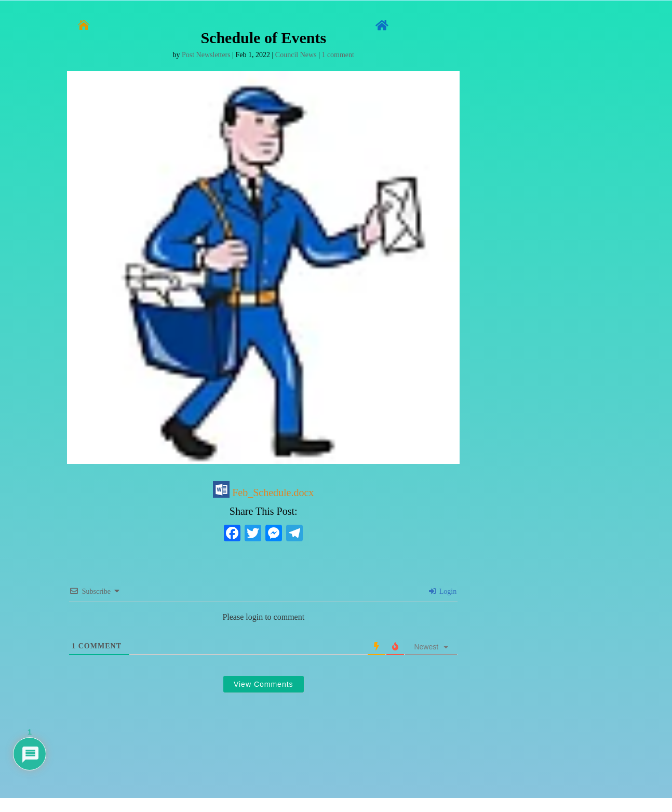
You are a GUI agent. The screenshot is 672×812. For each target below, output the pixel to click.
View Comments (264, 684)
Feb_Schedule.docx (263, 492)
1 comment (338, 55)
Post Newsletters (206, 55)
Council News (296, 55)
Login (443, 591)
